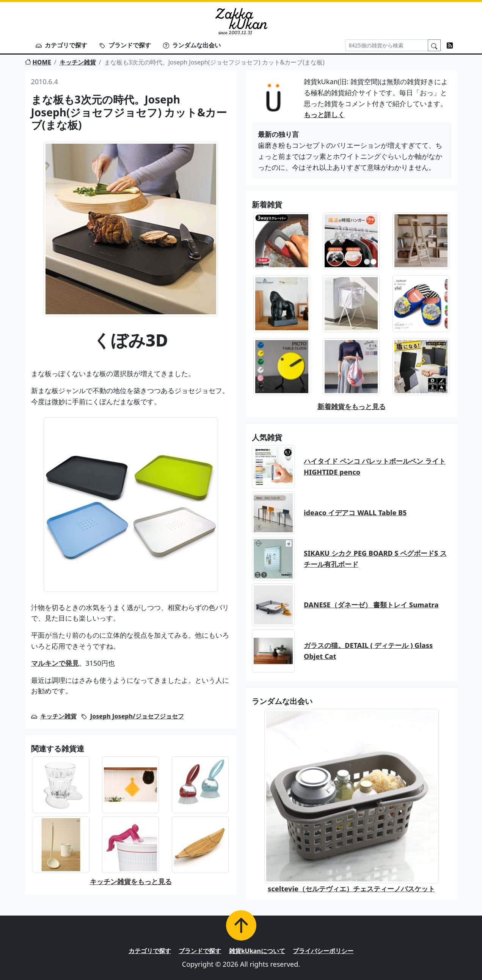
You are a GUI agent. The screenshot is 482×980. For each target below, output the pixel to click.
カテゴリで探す (61, 45)
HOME (38, 62)
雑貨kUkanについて (257, 951)
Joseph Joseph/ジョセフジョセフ (137, 716)
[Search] (387, 45)
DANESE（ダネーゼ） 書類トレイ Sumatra (371, 605)
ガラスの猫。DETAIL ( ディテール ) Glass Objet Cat (368, 651)
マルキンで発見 (55, 663)
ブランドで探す (125, 45)
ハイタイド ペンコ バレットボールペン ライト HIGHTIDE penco (375, 466)
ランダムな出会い (192, 45)
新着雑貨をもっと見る (352, 406)
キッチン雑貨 (78, 62)
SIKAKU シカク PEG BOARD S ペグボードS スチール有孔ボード (375, 559)
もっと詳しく (324, 114)
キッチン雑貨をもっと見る (131, 881)
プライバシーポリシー (323, 951)
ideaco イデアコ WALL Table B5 (355, 513)
